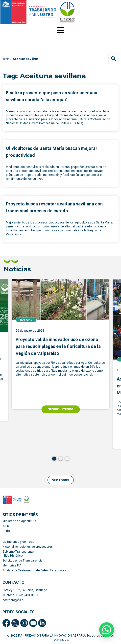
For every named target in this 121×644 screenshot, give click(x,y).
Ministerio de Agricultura (19, 521)
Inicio (6, 59)
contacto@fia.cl (13, 600)
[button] (61, 480)
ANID (6, 526)
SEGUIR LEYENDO (61, 409)
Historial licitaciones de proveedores (28, 547)
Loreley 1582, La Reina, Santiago (25, 590)
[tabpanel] (60, 344)
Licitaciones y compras (18, 542)
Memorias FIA (12, 565)
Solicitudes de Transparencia (23, 561)
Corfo (6, 531)
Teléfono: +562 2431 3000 (20, 595)
